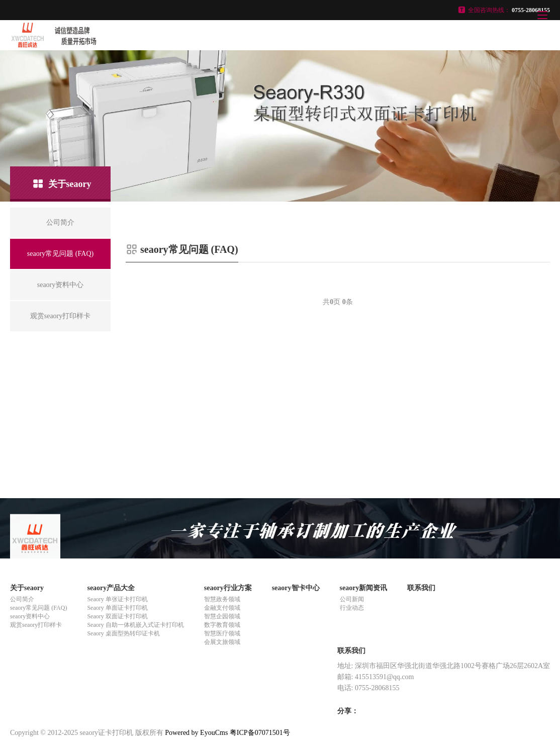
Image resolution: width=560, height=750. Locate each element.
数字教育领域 (222, 625)
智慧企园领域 (222, 616)
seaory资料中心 (30, 616)
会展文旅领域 (222, 642)
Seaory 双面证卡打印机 (117, 616)
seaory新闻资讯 (364, 588)
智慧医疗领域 (222, 633)
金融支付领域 (222, 608)
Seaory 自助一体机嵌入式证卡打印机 (135, 625)
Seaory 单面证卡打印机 (117, 608)
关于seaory (27, 588)
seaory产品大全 (111, 588)
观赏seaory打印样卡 (36, 625)
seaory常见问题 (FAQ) (38, 608)
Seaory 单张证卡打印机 (117, 599)
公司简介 (22, 599)
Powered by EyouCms (196, 733)
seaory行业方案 (228, 588)
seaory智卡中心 (296, 588)
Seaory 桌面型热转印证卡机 (123, 633)
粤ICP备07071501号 (260, 733)
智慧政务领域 (222, 599)
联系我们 (421, 588)
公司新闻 (352, 599)
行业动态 (352, 608)
